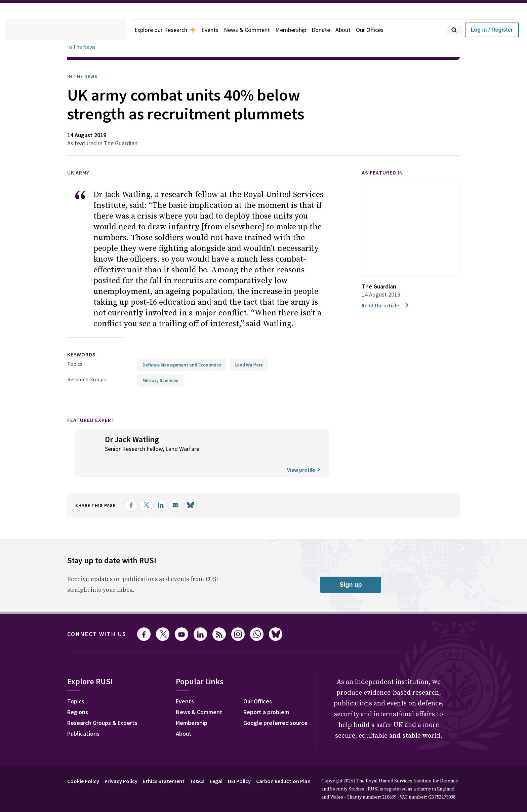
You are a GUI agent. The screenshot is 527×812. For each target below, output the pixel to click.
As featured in (386, 173)
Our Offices (385, 30)
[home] (66, 30)
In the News (85, 76)
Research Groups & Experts (107, 713)
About (356, 30)
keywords (84, 344)
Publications (85, 724)
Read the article (387, 305)
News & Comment (255, 30)
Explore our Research (168, 30)
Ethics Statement (171, 770)
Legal (228, 770)
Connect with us (101, 623)
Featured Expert (96, 409)
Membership (302, 30)
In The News (82, 47)
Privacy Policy (126, 770)
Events (216, 30)
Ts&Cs (207, 770)
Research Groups (88, 368)
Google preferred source (284, 713)
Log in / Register (492, 30)
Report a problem (274, 702)
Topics (75, 353)
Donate (333, 30)
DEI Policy (253, 770)
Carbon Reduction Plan (302, 770)
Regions (79, 702)
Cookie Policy (85, 770)
